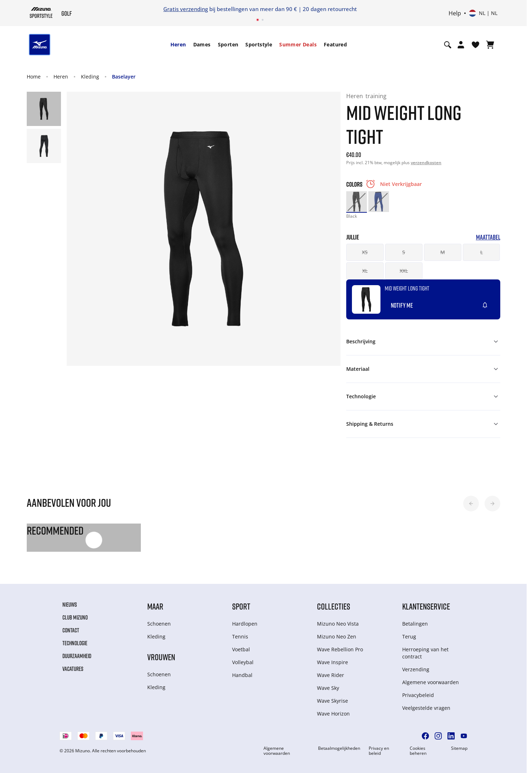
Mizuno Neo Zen (337, 636)
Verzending (416, 669)
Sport (241, 606)
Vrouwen (161, 657)
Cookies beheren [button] (418, 751)
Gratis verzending (186, 9)
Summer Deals (298, 44)
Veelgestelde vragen (426, 708)
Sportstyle (259, 44)
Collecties (334, 606)
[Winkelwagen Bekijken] (490, 45)
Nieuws (70, 605)
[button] (471, 504)
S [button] (404, 252)
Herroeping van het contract (425, 653)
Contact (71, 630)
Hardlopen (245, 624)
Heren (178, 44)
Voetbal (241, 649)
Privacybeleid (418, 695)
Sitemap (459, 748)
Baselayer (124, 77)
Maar (155, 606)
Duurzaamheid (77, 656)
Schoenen (159, 624)
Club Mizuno (75, 617)
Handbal (242, 675)
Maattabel (488, 237)
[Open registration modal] (461, 45)
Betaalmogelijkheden (339, 748)
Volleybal (243, 662)
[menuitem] (178, 45)
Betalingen (415, 624)
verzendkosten (426, 163)
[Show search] (448, 45)
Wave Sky (328, 688)
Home (34, 77)
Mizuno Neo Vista (338, 624)
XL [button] (365, 271)
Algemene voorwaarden (431, 682)
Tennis (240, 636)
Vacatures (73, 669)
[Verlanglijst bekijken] (475, 45)
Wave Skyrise (332, 701)
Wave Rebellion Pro (340, 649)
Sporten (228, 44)
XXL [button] (404, 271)
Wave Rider (331, 675)
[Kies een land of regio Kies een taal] (483, 13)
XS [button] (365, 252)
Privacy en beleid (379, 751)
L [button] (482, 252)
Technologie (75, 643)
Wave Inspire (332, 662)
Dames (202, 44)
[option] (357, 202)
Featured (335, 44)
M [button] (443, 252)
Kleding (90, 77)
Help (455, 13)
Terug (409, 636)
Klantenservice (426, 606)
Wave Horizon (333, 714)
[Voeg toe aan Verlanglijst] (492, 302)
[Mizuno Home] (41, 12)
